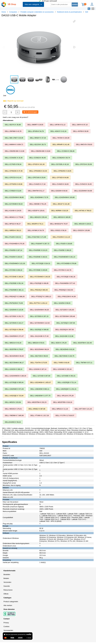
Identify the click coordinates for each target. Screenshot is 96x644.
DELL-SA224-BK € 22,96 (64, 336)
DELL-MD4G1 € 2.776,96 (14, 217)
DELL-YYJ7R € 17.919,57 (65, 415)
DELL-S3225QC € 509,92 (39, 330)
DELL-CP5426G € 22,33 (38, 171)
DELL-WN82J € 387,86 (37, 409)
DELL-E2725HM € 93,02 (14, 204)
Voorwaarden (8, 630)
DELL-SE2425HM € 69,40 (14, 356)
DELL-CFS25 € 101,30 (36, 164)
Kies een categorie (33, 4)
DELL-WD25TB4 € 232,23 (37, 402)
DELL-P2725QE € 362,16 (66, 277)
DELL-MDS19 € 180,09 (62, 217)
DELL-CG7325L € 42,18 (60, 164)
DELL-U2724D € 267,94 (42, 376)
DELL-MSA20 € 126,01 (83, 224)
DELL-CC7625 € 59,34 (13, 164)
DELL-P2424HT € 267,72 (40, 244)
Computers (13, 12)
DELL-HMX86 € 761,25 (38, 204)
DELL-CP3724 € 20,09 (84, 164)
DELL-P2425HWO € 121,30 (15, 263)
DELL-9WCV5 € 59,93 (84, 144)
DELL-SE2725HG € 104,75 (64, 356)
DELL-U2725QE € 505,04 (14, 382)
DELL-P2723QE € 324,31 (41, 263)
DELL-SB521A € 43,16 (13, 343)
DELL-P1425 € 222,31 (13, 237)
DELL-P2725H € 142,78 (63, 270)
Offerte (6, 594)
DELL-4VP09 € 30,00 (81, 131)
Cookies (6, 626)
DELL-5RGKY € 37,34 (38, 138)
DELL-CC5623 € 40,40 (37, 158)
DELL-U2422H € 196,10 (14, 369)
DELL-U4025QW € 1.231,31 (66, 389)
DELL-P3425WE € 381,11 (14, 290)
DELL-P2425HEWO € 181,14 (65, 257)
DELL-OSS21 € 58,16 (58, 230)
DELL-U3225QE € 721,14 (67, 382)
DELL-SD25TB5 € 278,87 (14, 349)
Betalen (6, 578)
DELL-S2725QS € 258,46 (14, 330)
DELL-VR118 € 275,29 (65, 396)
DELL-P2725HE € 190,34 (14, 277)
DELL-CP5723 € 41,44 (13, 178)
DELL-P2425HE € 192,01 (38, 257)
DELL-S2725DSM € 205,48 (65, 316)
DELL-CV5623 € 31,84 (13, 191)
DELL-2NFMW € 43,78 (13, 131)
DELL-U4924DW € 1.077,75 (40, 396)
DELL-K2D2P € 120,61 (36, 211)
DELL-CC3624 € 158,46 (66, 151)
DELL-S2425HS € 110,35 (14, 310)
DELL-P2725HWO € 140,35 (40, 277)
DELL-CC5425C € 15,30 (14, 158)
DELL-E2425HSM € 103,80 (65, 197)
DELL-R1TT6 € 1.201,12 (38, 303)
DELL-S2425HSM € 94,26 (39, 310)
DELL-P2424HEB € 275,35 (15, 244)
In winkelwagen (30, 112)
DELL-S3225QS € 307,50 (65, 330)
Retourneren (8, 590)
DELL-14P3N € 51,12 (58, 125)
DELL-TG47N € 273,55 (39, 363)
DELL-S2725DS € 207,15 (39, 316)
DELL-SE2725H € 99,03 (39, 356)
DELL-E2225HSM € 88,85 (14, 197)
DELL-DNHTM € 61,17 (36, 191)
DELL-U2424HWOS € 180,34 (15, 376)
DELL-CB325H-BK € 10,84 (41, 151)
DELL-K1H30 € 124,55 (13, 211)
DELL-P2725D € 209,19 (13, 270)
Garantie (7, 586)
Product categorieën (11, 602)
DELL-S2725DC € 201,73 (14, 316)
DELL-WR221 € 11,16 (60, 409)
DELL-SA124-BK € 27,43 (39, 336)
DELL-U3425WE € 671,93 (14, 389)
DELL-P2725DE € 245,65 (38, 270)
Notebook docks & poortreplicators (69, 12)
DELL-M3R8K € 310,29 (60, 211)
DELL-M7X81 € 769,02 (83, 211)
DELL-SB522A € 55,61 (36, 343)
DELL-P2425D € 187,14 (13, 250)
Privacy (6, 623)
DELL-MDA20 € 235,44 (38, 217)
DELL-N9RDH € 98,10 (13, 230)
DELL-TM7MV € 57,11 (84, 363)
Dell (87, 12)
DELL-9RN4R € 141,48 (61, 144)
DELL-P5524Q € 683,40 (39, 290)
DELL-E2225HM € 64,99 (83, 191)
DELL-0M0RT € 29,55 (35, 125)
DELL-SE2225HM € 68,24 (39, 349)
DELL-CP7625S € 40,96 (14, 184)
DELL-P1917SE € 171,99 (37, 237)
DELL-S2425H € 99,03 (62, 303)
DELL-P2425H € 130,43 (13, 257)
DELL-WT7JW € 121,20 (83, 409)
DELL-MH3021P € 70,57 (59, 224)
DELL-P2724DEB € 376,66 (67, 263)
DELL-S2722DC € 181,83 (65, 310)
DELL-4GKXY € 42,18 (58, 131)
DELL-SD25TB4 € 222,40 (82, 343)
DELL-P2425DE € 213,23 (38, 250)
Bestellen (7, 574)
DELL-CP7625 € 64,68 (60, 178)
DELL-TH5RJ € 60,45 (61, 363)
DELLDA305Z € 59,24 (13, 422)
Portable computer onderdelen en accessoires (37, 12)
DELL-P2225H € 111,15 (61, 237)
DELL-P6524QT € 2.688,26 (15, 296)
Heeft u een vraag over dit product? (15, 117)
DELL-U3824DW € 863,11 (40, 389)
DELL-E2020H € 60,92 (59, 191)
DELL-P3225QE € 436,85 (39, 283)
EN (93, 9)
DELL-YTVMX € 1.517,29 (40, 415)
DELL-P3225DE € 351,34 (14, 283)
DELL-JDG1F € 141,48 (61, 204)
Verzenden (7, 582)
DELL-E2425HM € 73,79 (39, 197)
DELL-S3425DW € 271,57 (14, 336)
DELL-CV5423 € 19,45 (83, 184)
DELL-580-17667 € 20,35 (14, 138)
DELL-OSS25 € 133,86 (81, 230)
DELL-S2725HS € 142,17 (14, 323)
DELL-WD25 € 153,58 (13, 402)
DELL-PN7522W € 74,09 (14, 303)
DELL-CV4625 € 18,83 (60, 184)
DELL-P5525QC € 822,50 (64, 290)
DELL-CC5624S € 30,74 (61, 158)
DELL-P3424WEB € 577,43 (65, 283)
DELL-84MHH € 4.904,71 (14, 144)
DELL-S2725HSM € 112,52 (40, 323)
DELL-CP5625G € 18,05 (62, 171)
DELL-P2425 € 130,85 (64, 244)
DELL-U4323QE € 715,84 (14, 396)
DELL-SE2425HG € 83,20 (65, 349)
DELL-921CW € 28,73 (38, 144)
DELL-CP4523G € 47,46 (14, 171)
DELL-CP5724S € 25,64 (37, 178)
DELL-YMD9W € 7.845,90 (14, 415)
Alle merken (8, 605)
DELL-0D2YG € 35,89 (13, 125)
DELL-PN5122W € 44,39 (67, 296)
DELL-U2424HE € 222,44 (62, 369)
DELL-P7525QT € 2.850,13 (41, 296)
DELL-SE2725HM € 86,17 (14, 363)
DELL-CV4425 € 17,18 (37, 184)
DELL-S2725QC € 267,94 (66, 323)
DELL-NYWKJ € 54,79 (36, 230)
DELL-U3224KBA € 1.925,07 (40, 382)
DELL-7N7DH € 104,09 (61, 138)
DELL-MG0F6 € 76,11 (35, 224)
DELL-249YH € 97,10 (80, 125)
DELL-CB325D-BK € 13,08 (15, 151)
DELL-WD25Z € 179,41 (13, 409)
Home (4, 12)
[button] (74, 21)
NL (89, 9)
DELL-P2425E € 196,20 (63, 250)
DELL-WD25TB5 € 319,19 (63, 402)
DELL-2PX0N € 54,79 (36, 131)
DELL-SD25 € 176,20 (59, 343)
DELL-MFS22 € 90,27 (13, 224)
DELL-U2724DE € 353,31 (66, 376)
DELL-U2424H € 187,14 (38, 369)
